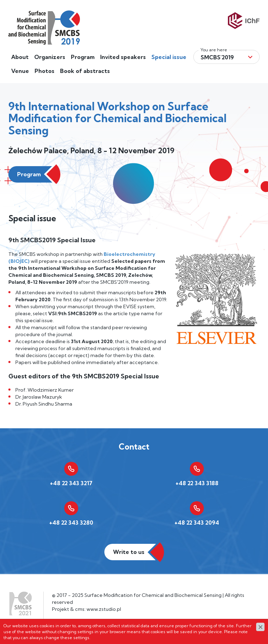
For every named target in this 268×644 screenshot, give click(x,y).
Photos (44, 71)
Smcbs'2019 (217, 57)
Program (83, 57)
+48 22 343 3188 (197, 483)
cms (80, 609)
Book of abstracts (85, 71)
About (20, 57)
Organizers (50, 57)
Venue (20, 71)
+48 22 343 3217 (71, 483)
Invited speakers (123, 57)
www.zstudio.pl (104, 609)
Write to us (129, 552)
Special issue (169, 57)
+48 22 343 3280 (71, 523)
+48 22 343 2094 (197, 523)
